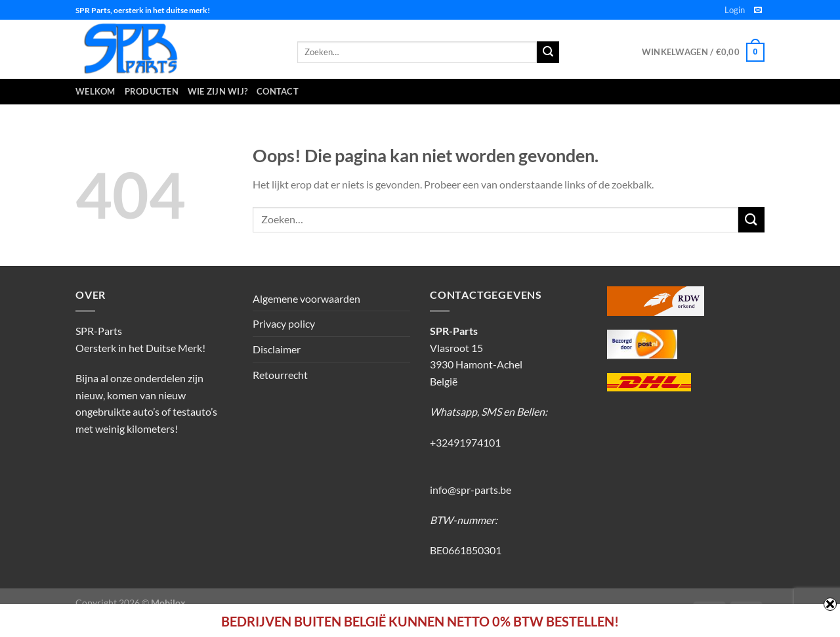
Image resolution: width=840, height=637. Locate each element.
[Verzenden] (751, 220)
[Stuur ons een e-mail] (758, 11)
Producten (152, 91)
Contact (278, 91)
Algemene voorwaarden (306, 298)
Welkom (95, 91)
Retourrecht (280, 375)
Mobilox (168, 603)
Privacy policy (284, 323)
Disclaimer (277, 349)
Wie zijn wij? (218, 91)
